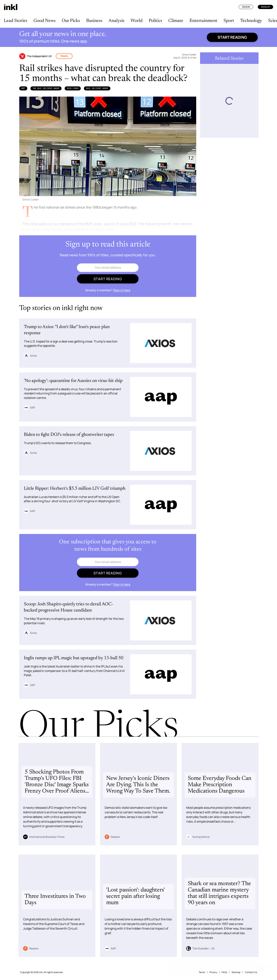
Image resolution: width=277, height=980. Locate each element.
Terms (202, 972)
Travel (64, 56)
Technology (251, 21)
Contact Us (251, 972)
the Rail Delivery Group (46, 88)
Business (94, 21)
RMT (23, 88)
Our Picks (71, 21)
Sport (229, 21)
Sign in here (122, 290)
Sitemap (236, 972)
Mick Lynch (73, 88)
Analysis (116, 21)
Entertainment (203, 21)
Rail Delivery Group (97, 88)
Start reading (232, 37)
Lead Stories (16, 21)
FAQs (224, 972)
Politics (155, 21)
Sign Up (265, 7)
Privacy (213, 972)
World (137, 21)
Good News (45, 21)
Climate (176, 21)
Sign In (246, 7)
